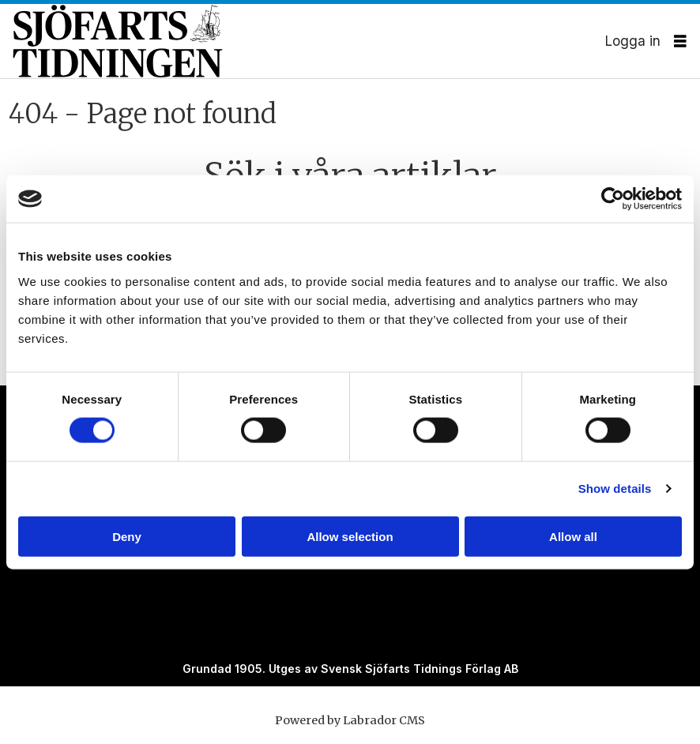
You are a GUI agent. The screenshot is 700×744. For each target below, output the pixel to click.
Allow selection (350, 536)
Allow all (573, 536)
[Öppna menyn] (680, 41)
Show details (615, 488)
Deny (127, 536)
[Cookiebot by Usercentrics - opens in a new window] (613, 199)
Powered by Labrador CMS (350, 720)
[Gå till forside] (309, 41)
